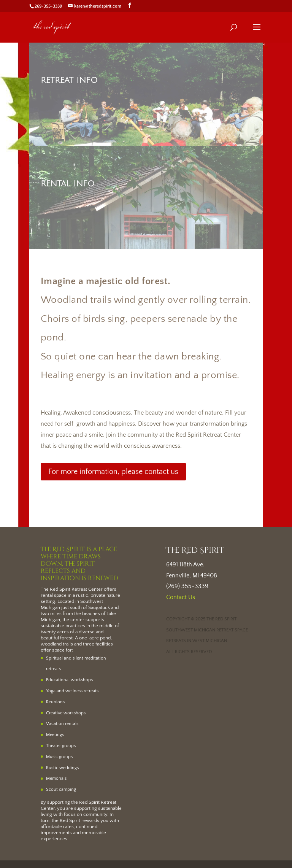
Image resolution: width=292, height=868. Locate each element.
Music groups (59, 757)
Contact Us (181, 597)
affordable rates (57, 827)
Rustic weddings (62, 768)
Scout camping (61, 789)
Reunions (55, 702)
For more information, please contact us (113, 472)
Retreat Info (69, 80)
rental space (54, 595)
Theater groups (61, 746)
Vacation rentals (62, 724)
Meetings (55, 735)
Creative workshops (66, 713)
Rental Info (68, 184)
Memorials (56, 778)
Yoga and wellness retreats (72, 691)
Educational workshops (69, 680)
